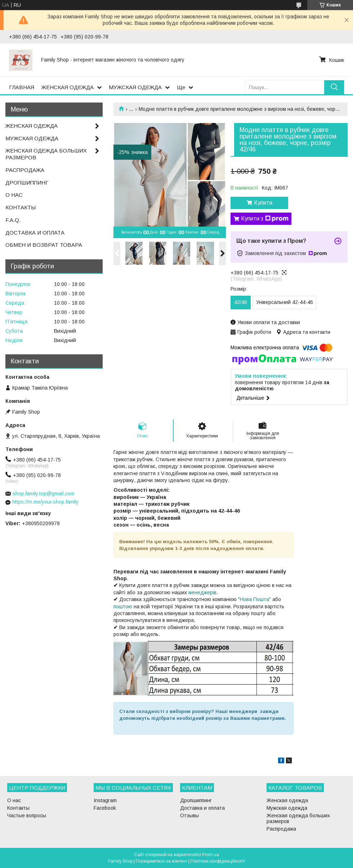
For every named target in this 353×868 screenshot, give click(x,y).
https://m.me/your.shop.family (45, 502)
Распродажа (281, 829)
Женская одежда (287, 800)
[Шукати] (334, 87)
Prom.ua (211, 855)
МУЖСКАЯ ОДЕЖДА (135, 87)
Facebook (105, 808)
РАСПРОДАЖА (25, 170)
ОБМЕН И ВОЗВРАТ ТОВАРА (44, 245)
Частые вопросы (27, 815)
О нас (14, 800)
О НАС (14, 195)
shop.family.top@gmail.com (43, 494)
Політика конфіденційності (218, 861)
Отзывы (189, 815)
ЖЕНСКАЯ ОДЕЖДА (68, 87)
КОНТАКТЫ (21, 207)
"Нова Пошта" (254, 599)
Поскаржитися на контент (162, 861)
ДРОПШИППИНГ (27, 183)
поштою (123, 606)
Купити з (265, 219)
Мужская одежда (287, 808)
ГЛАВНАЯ (22, 87)
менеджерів (202, 592)
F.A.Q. (13, 220)
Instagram (105, 800)
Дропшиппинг (196, 800)
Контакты (18, 808)
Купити (263, 203)
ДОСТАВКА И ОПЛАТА (35, 233)
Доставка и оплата (202, 808)
